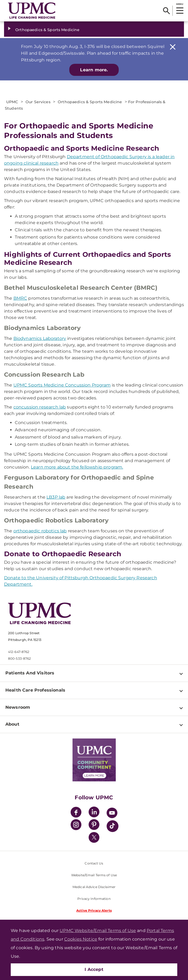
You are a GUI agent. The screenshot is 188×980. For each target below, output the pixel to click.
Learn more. (94, 70)
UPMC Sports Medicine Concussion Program (62, 385)
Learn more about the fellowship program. (77, 467)
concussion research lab (40, 407)
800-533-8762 (19, 658)
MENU (180, 4)
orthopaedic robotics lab (40, 531)
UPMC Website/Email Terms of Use (98, 931)
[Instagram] (76, 825)
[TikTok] (113, 826)
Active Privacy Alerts (94, 910)
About (12, 724)
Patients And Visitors (30, 673)
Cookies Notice (81, 939)
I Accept (94, 969)
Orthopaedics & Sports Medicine (47, 30)
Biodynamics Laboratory (40, 338)
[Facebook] (76, 813)
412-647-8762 (19, 652)
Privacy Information (94, 899)
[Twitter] (94, 837)
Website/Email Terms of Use (94, 875)
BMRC (20, 298)
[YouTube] (112, 814)
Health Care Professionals (35, 690)
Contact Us (94, 863)
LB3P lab (56, 497)
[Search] (166, 11)
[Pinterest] (94, 825)
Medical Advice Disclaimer (94, 887)
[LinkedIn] (94, 813)
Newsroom (18, 707)
